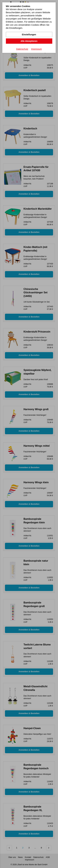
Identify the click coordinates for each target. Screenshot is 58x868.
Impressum (36, 49)
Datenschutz (22, 49)
